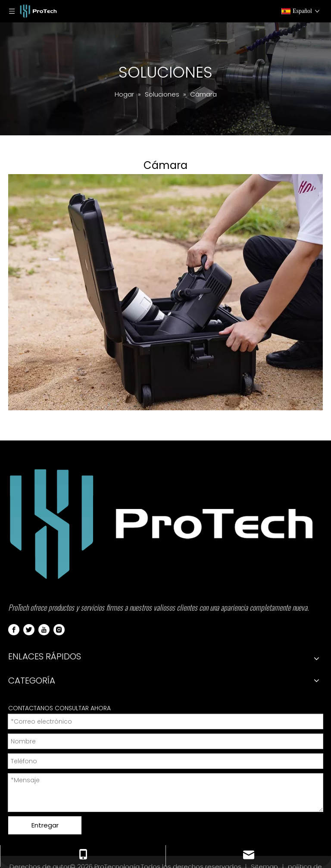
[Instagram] (59, 629)
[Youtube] (44, 629)
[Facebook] (14, 629)
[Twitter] (29, 629)
